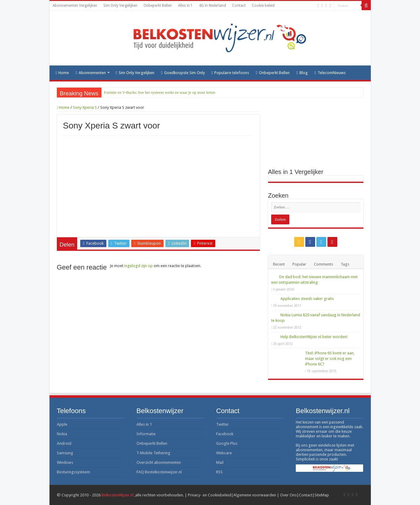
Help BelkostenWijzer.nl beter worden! (314, 337)
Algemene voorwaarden (255, 495)
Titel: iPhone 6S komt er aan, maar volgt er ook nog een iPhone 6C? (330, 359)
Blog (302, 73)
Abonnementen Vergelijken (75, 6)
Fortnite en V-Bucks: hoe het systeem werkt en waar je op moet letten (160, 92)
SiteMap (322, 495)
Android (64, 443)
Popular (299, 264)
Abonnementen (91, 73)
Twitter (222, 424)
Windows (65, 462)
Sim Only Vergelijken (120, 6)
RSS (219, 472)
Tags (345, 264)
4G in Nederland (212, 6)
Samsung (65, 453)
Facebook (225, 434)
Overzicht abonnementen (159, 462)
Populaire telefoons (230, 73)
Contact (239, 6)
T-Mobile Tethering (153, 453)
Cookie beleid (263, 6)
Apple (62, 424)
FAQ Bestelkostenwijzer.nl (159, 472)
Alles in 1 (185, 6)
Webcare (224, 453)
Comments (323, 264)
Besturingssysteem (73, 472)
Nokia (62, 434)
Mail (220, 462)
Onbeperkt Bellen (158, 6)
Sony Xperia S (85, 107)
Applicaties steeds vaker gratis (307, 299)
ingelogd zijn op (139, 266)
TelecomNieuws (330, 73)
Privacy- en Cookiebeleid (210, 495)
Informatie (146, 434)
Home (62, 73)
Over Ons (288, 495)
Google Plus (227, 443)
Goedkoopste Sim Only (183, 73)
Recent (279, 264)
